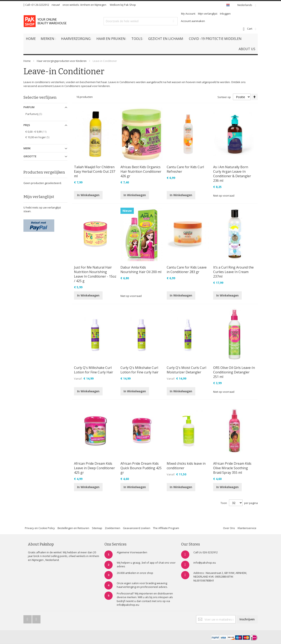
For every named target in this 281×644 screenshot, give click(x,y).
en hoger (40, 137)
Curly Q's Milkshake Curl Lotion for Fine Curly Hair (94, 370)
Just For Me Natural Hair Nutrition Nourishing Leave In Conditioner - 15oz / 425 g (95, 274)
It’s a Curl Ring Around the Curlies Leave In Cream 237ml (233, 272)
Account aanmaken (193, 21)
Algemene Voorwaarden (132, 552)
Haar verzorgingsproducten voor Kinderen (62, 61)
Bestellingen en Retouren (73, 528)
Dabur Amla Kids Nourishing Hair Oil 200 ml (141, 270)
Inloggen (225, 14)
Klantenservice (247, 528)
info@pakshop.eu (205, 563)
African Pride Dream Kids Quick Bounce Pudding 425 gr (141, 468)
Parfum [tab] (29, 107)
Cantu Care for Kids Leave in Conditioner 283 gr (187, 270)
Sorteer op (224, 97)
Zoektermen (113, 528)
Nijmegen (100, 5)
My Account (188, 14)
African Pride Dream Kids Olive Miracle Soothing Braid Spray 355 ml (232, 468)
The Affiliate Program (166, 528)
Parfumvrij (37, 114)
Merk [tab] (27, 148)
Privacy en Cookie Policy (40, 528)
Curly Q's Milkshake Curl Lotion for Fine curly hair (139, 370)
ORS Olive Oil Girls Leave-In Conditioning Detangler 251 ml (234, 372)
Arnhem (85, 5)
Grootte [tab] (30, 156)
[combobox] (141, 21)
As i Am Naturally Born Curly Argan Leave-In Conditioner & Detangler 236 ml (232, 174)
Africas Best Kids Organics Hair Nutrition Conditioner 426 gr (141, 171)
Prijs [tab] (27, 125)
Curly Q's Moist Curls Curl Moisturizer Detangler (186, 370)
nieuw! (56, 5)
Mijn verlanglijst (208, 14)
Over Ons (229, 528)
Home (27, 61)
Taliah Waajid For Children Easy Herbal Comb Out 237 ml (95, 171)
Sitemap (97, 528)
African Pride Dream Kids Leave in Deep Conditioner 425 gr (94, 468)
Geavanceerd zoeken (137, 528)
